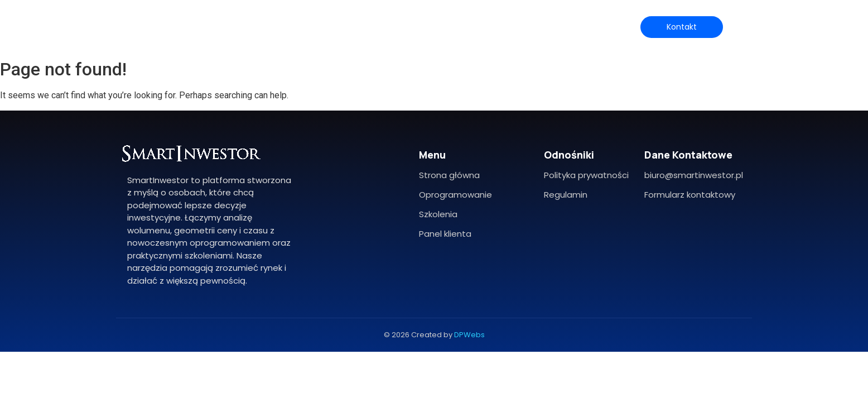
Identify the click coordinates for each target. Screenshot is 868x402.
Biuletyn (556, 27)
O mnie (310, 27)
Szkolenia (463, 27)
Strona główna (449, 175)
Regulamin (566, 195)
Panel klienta (445, 234)
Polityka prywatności (586, 175)
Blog (510, 27)
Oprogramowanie (385, 27)
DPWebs (469, 335)
